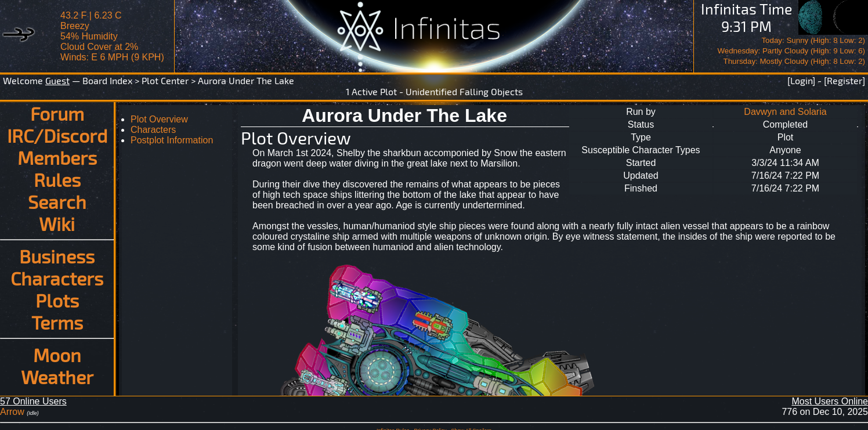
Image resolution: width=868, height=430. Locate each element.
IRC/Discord (57, 135)
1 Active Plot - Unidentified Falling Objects (434, 91)
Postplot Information (172, 140)
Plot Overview (159, 119)
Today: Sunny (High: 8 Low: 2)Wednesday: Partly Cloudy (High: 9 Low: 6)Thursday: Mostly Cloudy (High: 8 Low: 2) (791, 51)
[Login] (801, 80)
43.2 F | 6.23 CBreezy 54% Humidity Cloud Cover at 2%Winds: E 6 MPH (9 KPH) (112, 36)
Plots (57, 300)
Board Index (107, 80)
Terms (57, 322)
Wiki (57, 223)
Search (57, 201)
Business (57, 256)
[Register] (845, 80)
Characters (57, 278)
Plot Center (165, 80)
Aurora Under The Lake (246, 80)
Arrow (12, 412)
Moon (57, 355)
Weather (57, 377)
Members (57, 157)
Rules (57, 179)
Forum (57, 113)
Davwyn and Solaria (785, 112)
